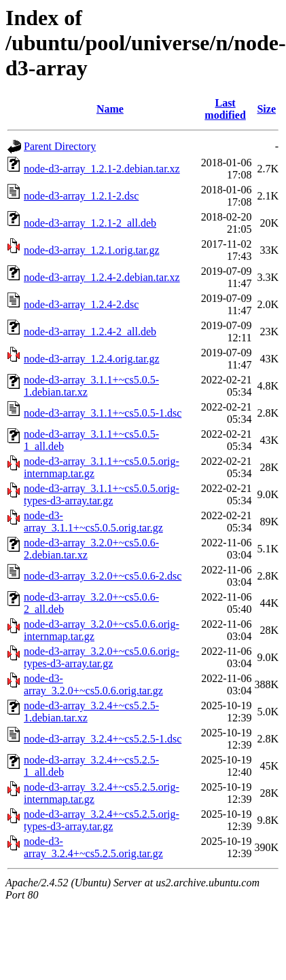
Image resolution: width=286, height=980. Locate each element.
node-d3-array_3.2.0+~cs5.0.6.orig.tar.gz (93, 684)
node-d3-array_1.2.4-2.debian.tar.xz (102, 277)
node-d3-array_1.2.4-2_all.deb (90, 332)
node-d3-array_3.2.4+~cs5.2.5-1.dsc (103, 739)
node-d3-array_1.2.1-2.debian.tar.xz (102, 169)
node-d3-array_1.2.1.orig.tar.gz (91, 250)
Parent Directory (60, 146)
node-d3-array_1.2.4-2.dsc (81, 304)
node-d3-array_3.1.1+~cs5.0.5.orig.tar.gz (93, 522)
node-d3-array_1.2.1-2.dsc (81, 196)
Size (266, 109)
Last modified (225, 109)
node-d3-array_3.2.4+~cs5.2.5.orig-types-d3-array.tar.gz (102, 820)
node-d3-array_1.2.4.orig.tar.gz (91, 359)
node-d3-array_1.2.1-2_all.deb (90, 223)
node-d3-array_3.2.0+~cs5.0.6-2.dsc (103, 576)
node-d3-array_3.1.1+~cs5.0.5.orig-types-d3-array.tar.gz (102, 494)
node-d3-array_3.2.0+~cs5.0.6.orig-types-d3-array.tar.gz (102, 657)
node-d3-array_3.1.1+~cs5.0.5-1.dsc (103, 413)
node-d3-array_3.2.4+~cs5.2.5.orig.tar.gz (93, 847)
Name (110, 109)
